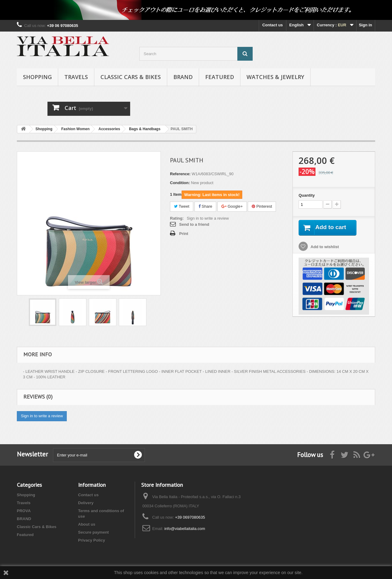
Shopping (37, 77)
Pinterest (262, 206)
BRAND (183, 77)
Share (205, 206)
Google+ (232, 206)
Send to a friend (194, 224)
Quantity (307, 195)
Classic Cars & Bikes (131, 77)
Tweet (182, 206)
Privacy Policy (92, 540)
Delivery (86, 503)
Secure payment (93, 532)
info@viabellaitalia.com (185, 529)
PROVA (24, 511)
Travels (76, 77)
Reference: (180, 174)
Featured (220, 77)
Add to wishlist (324, 247)
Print (184, 234)
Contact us (272, 25)
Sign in (366, 25)
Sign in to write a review (208, 218)
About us (87, 524)
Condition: (180, 183)
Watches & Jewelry (275, 77)
